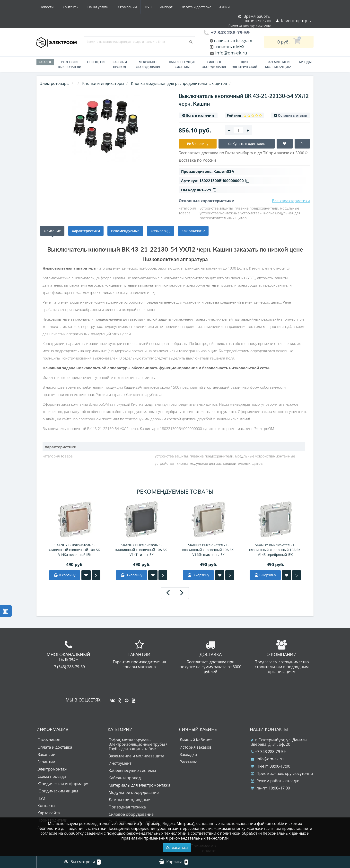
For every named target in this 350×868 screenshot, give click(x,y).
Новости (203, 7)
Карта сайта (49, 813)
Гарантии (46, 762)
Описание (52, 231)
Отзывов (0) (161, 231)
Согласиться (177, 847)
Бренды (305, 62)
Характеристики (86, 231)
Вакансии (46, 754)
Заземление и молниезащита (136, 756)
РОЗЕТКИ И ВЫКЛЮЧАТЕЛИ (70, 65)
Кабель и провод (120, 65)
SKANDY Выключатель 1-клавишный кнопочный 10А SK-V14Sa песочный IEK (75, 550)
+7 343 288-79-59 (268, 752)
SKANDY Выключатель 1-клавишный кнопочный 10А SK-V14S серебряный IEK (275, 550)
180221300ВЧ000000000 (224, 181)
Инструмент (120, 763)
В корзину (65, 575)
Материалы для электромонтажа (140, 785)
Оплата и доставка (152, 7)
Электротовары (55, 83)
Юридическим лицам (58, 791)
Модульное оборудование (148, 65)
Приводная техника (127, 807)
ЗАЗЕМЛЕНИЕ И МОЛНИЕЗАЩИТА (278, 65)
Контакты (227, 7)
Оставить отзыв (292, 115)
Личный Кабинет (196, 740)
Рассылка (188, 762)
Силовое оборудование (214, 65)
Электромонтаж (52, 769)
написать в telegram (233, 41)
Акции (182, 7)
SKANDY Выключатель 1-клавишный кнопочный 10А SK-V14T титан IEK (141, 550)
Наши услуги (50, 7)
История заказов (196, 747)
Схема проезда (52, 776)
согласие (49, 833)
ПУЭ (103, 7)
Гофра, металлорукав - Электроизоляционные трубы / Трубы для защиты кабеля (138, 744)
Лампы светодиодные (129, 800)
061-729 (207, 190)
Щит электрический (245, 65)
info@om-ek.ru (231, 53)
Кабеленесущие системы (182, 65)
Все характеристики (291, 201)
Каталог (45, 62)
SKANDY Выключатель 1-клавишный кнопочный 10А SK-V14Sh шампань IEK (208, 550)
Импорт (121, 7)
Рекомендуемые (125, 231)
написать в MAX (229, 47)
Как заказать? (193, 231)
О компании (80, 7)
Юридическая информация (63, 784)
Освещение (97, 62)
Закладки (188, 754)
